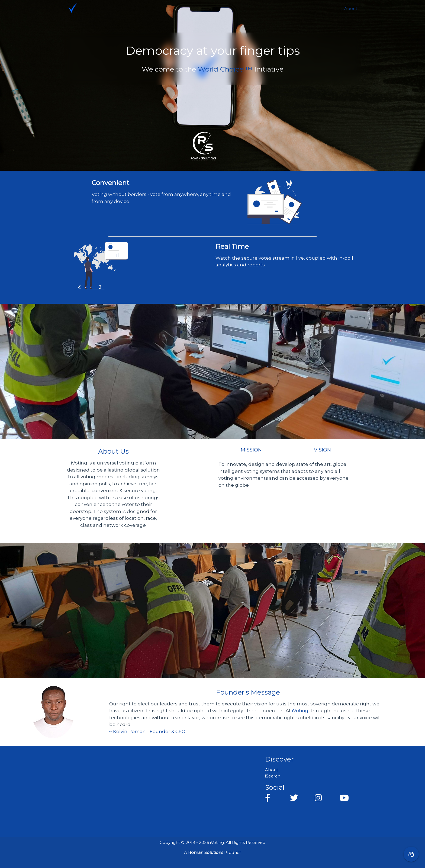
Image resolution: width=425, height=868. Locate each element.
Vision (322, 450)
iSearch (273, 776)
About (351, 9)
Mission (251, 450)
